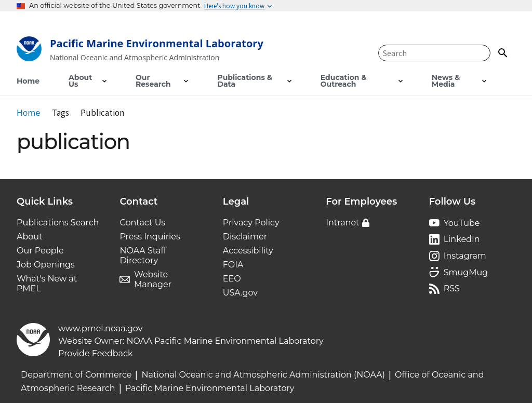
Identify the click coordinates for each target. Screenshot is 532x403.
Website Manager (153, 279)
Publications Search (58, 223)
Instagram (465, 256)
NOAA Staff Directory (143, 256)
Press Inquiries (150, 237)
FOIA (233, 265)
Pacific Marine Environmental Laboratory (210, 388)
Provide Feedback (96, 353)
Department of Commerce (76, 375)
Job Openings (46, 265)
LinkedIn (462, 239)
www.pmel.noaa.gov (100, 328)
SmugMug (466, 272)
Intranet (342, 223)
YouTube (462, 223)
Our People (40, 251)
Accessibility (248, 251)
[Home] (140, 51)
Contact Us (142, 223)
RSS (452, 288)
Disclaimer (245, 237)
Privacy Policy (251, 223)
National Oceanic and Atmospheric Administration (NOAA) (263, 375)
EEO (232, 279)
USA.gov (240, 293)
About (30, 237)
